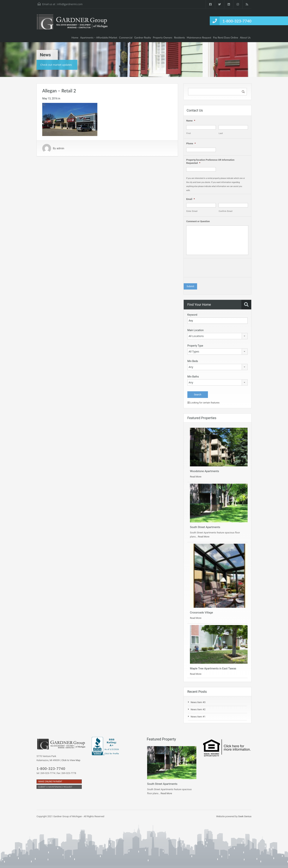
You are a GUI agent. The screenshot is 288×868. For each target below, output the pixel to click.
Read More (196, 477)
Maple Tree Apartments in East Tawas (213, 668)
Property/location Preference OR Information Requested (210, 161)
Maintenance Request (199, 37)
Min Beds (193, 361)
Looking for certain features (204, 403)
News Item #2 (198, 709)
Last (221, 133)
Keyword (192, 315)
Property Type (195, 346)
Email (190, 199)
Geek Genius (245, 816)
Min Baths (193, 377)
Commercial (126, 37)
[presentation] (214, 269)
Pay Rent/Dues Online (226, 37)
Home (75, 37)
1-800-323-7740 (237, 21)
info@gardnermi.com (70, 4)
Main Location (196, 330)
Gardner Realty (143, 37)
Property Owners (162, 37)
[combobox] (217, 336)
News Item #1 (198, 717)
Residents (180, 37)
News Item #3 (198, 702)
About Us (245, 37)
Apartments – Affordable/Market (99, 37)
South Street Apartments (205, 527)
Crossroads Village (201, 613)
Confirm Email (226, 211)
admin (60, 148)
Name (191, 121)
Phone (191, 143)
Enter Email (192, 211)
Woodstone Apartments (204, 471)
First (189, 133)
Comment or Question (198, 221)
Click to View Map (71, 760)
